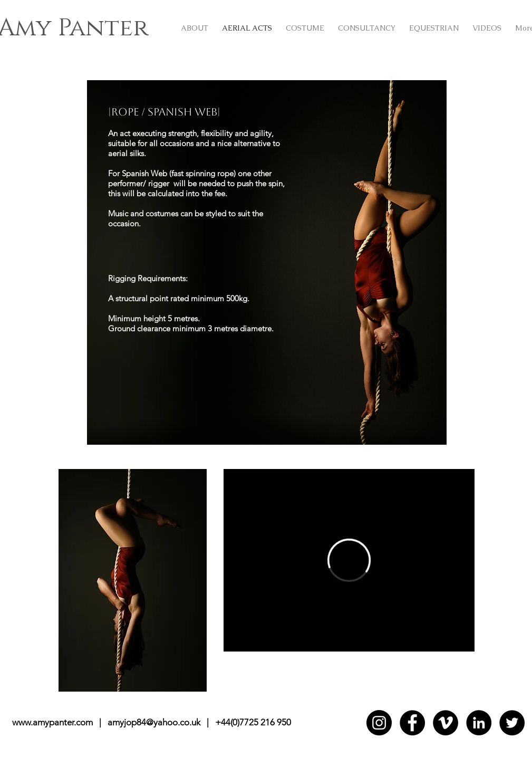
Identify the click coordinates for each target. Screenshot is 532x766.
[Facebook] (412, 723)
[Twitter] (512, 723)
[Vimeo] (446, 723)
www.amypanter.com (52, 722)
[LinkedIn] (479, 723)
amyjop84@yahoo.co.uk (154, 722)
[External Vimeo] (349, 560)
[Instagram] (379, 723)
